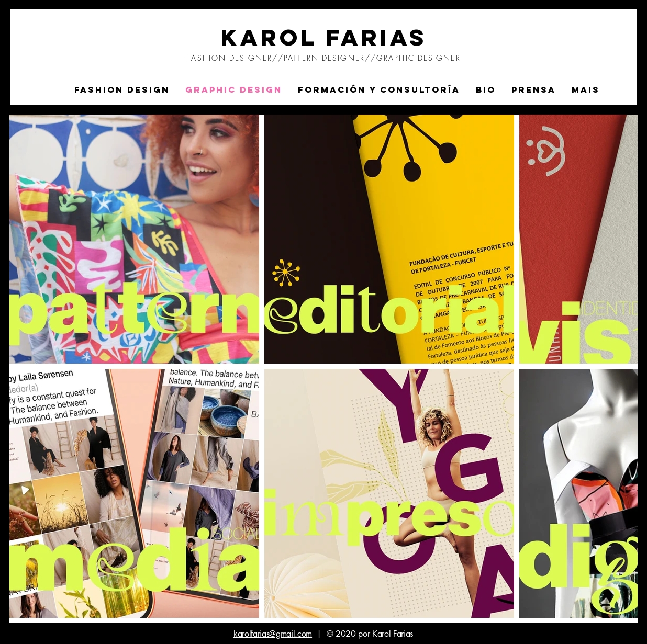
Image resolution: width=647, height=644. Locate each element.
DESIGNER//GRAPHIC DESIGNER (391, 58)
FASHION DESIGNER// (236, 58)
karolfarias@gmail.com (273, 634)
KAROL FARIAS (324, 37)
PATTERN (303, 58)
